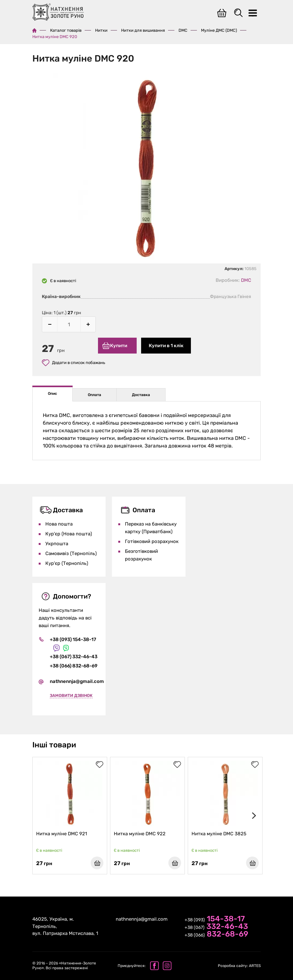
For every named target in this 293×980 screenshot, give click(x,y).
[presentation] (253, 815)
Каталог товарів (66, 30)
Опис (52, 391)
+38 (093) (215, 919)
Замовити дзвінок (71, 694)
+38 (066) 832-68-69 (74, 664)
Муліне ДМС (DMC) (219, 30)
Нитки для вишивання (143, 30)
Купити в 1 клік (167, 346)
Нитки (101, 30)
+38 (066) (216, 935)
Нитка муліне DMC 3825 (220, 833)
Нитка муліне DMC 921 (62, 833)
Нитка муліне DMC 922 (141, 833)
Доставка (141, 393)
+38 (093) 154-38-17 (73, 637)
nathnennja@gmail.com (77, 679)
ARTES (239, 966)
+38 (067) (216, 927)
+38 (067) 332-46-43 (74, 655)
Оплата (94, 393)
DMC (183, 30)
